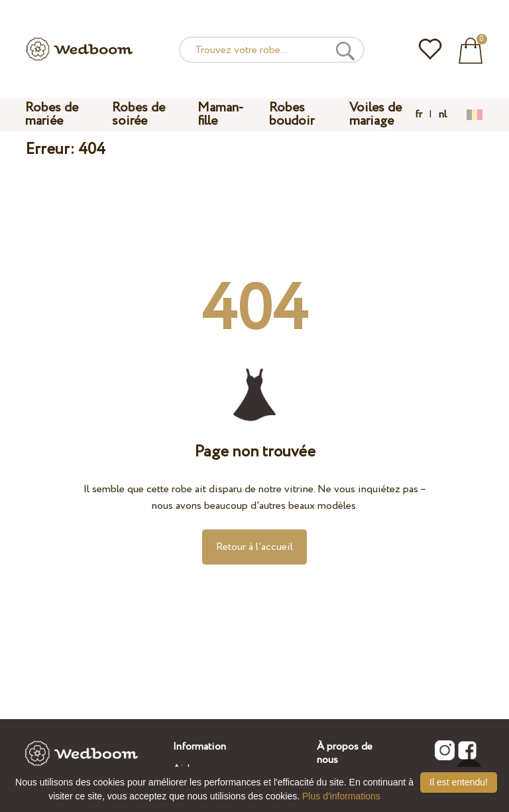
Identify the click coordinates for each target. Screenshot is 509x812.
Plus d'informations (341, 796)
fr (419, 115)
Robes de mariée (52, 114)
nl (443, 115)
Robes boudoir (292, 114)
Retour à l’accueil (254, 547)
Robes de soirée (139, 114)
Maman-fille (221, 114)
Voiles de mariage (375, 114)
